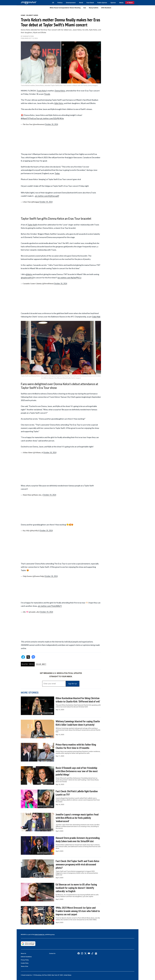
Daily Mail (96, 317)
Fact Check (90, 3)
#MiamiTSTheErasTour (30, 118)
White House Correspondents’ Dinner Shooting (65, 8)
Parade (47, 94)
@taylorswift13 (27, 278)
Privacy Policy (25, 960)
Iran (85, 8)
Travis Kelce (41, 91)
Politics (60, 3)
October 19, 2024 (46, 202)
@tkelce (29, 274)
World (81, 3)
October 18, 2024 (51, 124)
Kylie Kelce (59, 103)
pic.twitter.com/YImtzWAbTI (50, 606)
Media (121, 3)
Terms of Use (24, 966)
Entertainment (71, 3)
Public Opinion (102, 3)
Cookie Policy (25, 963)
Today (57, 173)
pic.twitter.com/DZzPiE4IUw (52, 118)
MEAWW (23, 935)
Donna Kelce (60, 91)
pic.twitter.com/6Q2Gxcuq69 (47, 196)
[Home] (29, 3)
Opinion (113, 3)
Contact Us (52, 953)
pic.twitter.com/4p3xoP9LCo (70, 278)
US (53, 3)
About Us (23, 953)
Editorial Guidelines (26, 957)
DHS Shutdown (106, 8)
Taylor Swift (32, 225)
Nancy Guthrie (94, 8)
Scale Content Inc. (40, 935)
